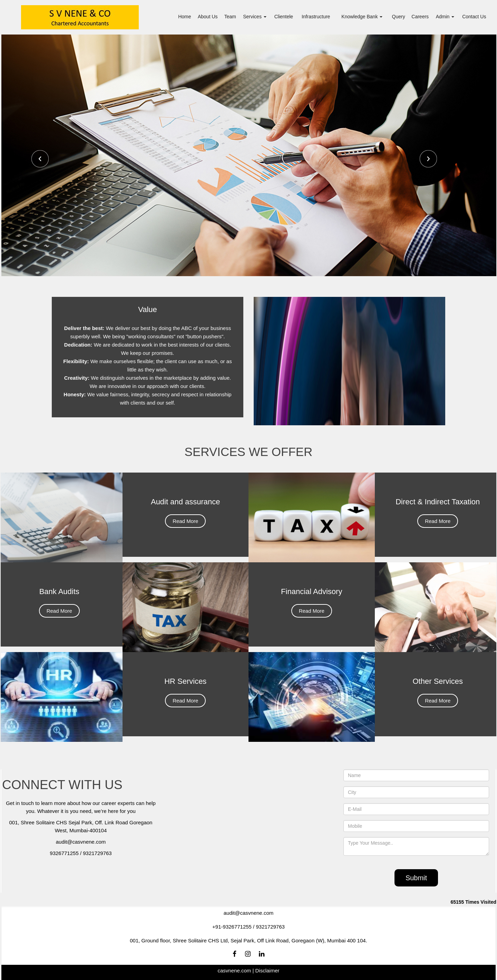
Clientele (284, 17)
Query (399, 17)
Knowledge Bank (362, 17)
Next (428, 159)
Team (230, 17)
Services (255, 17)
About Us (208, 17)
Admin (445, 17)
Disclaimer (267, 971)
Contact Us (474, 17)
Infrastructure (316, 17)
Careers (420, 17)
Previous (40, 159)
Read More (185, 531)
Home (184, 17)
